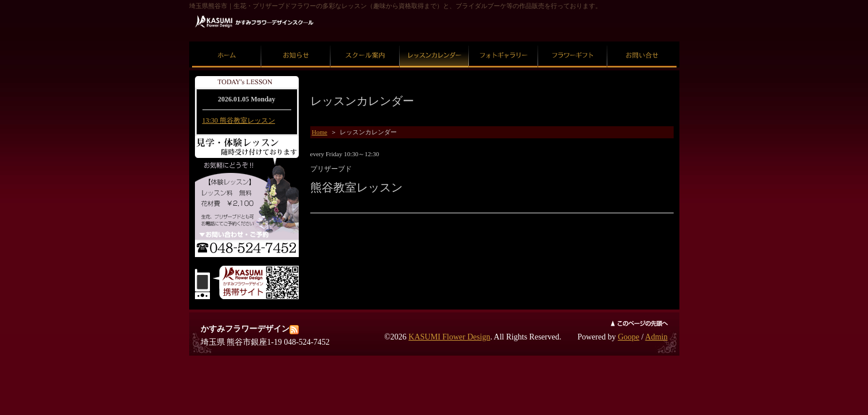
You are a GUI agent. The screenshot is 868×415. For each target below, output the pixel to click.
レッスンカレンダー (434, 42)
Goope (628, 337)
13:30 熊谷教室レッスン (239, 120)
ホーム (226, 42)
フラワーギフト (572, 42)
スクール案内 (365, 42)
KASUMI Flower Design (449, 337)
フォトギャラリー (503, 42)
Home (320, 132)
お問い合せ (642, 42)
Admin (657, 337)
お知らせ (296, 42)
